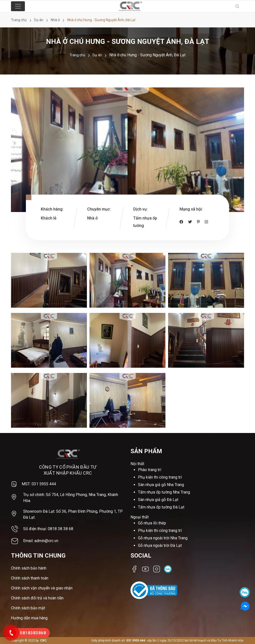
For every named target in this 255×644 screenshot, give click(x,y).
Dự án (97, 55)
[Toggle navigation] (18, 6)
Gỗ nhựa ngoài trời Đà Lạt (160, 545)
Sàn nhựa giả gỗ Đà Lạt (158, 500)
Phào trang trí (150, 470)
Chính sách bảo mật (28, 608)
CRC (43, 641)
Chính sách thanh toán (30, 578)
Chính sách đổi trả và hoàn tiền (37, 598)
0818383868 (33, 633)
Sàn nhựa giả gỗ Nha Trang (161, 485)
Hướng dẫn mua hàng (29, 618)
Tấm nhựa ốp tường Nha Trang (164, 492)
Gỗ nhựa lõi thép (152, 523)
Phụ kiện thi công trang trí (160, 477)
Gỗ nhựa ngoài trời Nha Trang (163, 538)
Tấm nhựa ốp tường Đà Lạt (161, 507)
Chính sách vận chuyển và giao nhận (42, 588)
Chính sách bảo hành (29, 568)
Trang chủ (77, 55)
